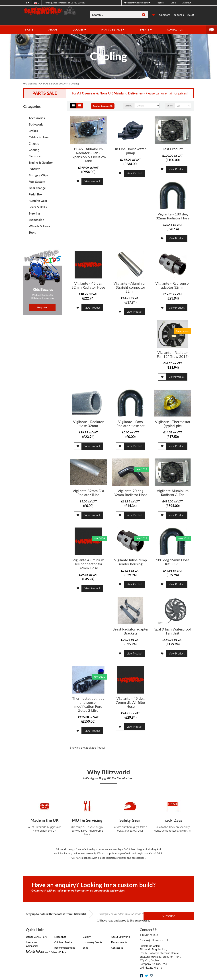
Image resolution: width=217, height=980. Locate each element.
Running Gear (38, 201)
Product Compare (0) (106, 106)
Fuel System (37, 182)
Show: (170, 106)
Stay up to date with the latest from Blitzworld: (56, 914)
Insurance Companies (32, 944)
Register (160, 3)
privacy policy (142, 921)
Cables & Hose (39, 137)
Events (144, 30)
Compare (165, 15)
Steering (34, 213)
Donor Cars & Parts (37, 937)
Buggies (78, 30)
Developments (119, 942)
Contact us (117, 948)
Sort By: (128, 106)
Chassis (34, 143)
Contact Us (175, 30)
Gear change (37, 188)
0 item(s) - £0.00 (184, 15)
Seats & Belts (38, 207)
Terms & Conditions (37, 952)
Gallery (87, 937)
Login (173, 3)
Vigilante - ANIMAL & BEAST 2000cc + (48, 84)
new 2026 (141, 469)
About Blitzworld (120, 937)
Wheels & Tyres (39, 226)
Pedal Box (35, 194)
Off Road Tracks (63, 942)
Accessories (37, 118)
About (53, 30)
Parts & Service (112, 30)
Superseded (183, 331)
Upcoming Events (92, 942)
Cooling (75, 84)
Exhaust (34, 169)
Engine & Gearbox (41, 162)
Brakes (33, 131)
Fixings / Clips (38, 175)
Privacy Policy (58, 952)
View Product (92, 181)
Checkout (187, 3)
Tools (32, 232)
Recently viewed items (137, 3)
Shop (86, 948)
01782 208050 (65, 3)
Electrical (35, 156)
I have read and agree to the (124, 921)
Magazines (60, 937)
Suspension (36, 220)
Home (29, 30)
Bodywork (36, 124)
